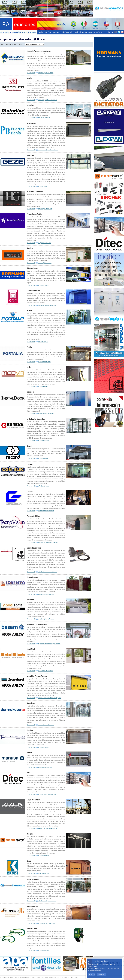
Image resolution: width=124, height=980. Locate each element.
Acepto (92, 974)
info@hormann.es (44, 285)
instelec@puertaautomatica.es (47, 100)
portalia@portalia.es (44, 362)
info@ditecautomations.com (47, 795)
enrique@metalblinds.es (46, 671)
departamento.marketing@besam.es (49, 644)
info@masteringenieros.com (47, 901)
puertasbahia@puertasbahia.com (48, 150)
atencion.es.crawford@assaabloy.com (49, 698)
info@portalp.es (43, 342)
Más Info (101, 974)
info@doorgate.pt (44, 856)
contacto (109, 32)
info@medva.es (43, 387)
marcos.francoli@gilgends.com (48, 829)
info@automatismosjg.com (46, 923)
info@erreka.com (43, 441)
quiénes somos (52, 32)
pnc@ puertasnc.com (45, 243)
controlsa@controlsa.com (46, 511)
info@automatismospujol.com (47, 572)
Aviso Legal (74, 977)
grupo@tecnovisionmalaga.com (48, 543)
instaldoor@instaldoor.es (46, 414)
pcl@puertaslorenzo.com (46, 594)
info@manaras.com (44, 951)
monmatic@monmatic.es (46, 73)
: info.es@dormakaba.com (46, 725)
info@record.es (43, 458)
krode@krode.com (44, 873)
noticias (65, 32)
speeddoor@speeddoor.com (47, 305)
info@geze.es (42, 187)
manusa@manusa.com (45, 767)
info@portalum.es (44, 747)
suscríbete (98, 32)
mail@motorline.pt (44, 118)
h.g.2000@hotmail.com (45, 209)
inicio (40, 32)
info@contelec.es (43, 486)
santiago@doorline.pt (45, 263)
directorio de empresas (81, 32)
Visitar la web (31, 73)
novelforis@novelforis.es (46, 619)
